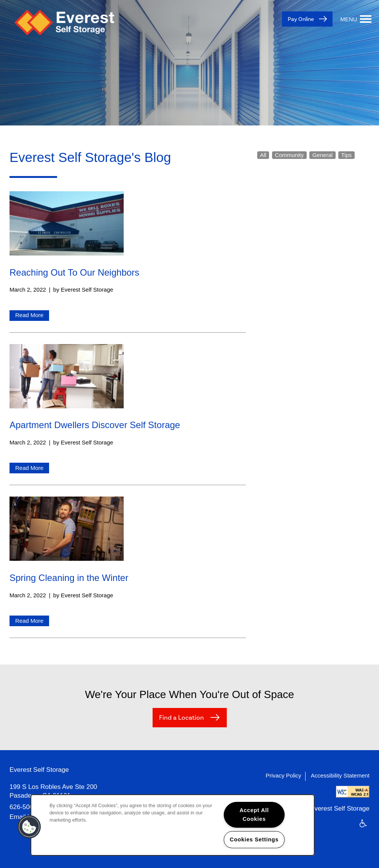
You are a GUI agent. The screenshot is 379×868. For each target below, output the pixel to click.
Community (289, 155)
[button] (29, 827)
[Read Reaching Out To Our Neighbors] (128, 225)
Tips (347, 155)
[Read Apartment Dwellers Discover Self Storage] (128, 378)
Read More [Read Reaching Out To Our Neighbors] (29, 315)
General (322, 155)
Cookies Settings (254, 839)
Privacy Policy (283, 775)
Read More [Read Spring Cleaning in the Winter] (29, 621)
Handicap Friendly (363, 828)
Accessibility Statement (340, 775)
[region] (173, 825)
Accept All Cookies (254, 815)
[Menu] (356, 19)
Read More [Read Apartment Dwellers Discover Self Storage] (29, 468)
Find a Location (182, 718)
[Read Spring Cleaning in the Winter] (128, 530)
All (263, 155)
